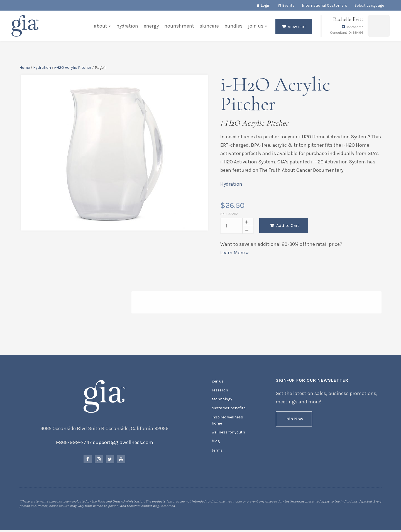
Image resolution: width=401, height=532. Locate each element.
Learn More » (234, 253)
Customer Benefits (228, 409)
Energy (151, 26)
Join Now (294, 420)
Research (220, 391)
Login (266, 5)
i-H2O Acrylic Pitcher (73, 68)
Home (25, 68)
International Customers (325, 5)
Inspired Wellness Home (227, 421)
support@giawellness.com (123, 443)
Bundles (233, 26)
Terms (217, 451)
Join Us (256, 26)
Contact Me (353, 27)
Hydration (127, 26)
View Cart (297, 27)
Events (288, 5)
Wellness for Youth (228, 433)
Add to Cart (284, 225)
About (101, 26)
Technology (222, 400)
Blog (216, 442)
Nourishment (179, 26)
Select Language (369, 5)
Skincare (209, 26)
